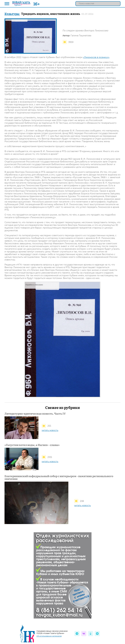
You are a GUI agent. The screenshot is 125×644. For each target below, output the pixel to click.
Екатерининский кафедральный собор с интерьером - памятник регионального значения (59, 477)
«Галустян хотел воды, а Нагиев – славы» (32, 445)
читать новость (50, 430)
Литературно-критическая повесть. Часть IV (35, 414)
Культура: (12, 13)
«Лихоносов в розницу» (96, 57)
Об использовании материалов (49, 636)
